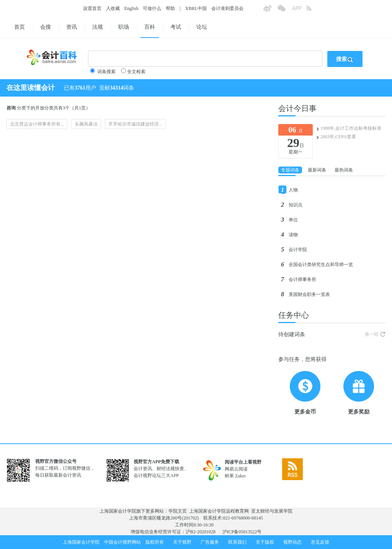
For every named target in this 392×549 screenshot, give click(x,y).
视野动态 (292, 542)
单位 (293, 220)
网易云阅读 (236, 469)
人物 (293, 190)
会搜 (46, 27)
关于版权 (265, 542)
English (131, 8)
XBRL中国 (196, 8)
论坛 (202, 27)
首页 (20, 27)
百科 (150, 27)
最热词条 (344, 170)
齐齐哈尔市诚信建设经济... (135, 124)
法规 (98, 27)
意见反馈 (320, 542)
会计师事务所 (302, 279)
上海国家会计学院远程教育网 (219, 511)
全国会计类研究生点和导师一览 (321, 265)
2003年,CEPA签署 (338, 137)
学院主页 (178, 511)
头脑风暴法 (86, 124)
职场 (124, 27)
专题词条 (290, 170)
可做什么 (152, 8)
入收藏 (113, 8)
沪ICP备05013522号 (242, 532)
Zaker (240, 476)
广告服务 (210, 542)
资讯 (72, 27)
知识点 (296, 205)
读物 (293, 235)
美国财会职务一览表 (309, 294)
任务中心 (294, 315)
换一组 (372, 334)
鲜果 (229, 476)
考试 (176, 27)
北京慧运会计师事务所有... (37, 124)
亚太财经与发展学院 (272, 511)
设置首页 (92, 8)
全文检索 (136, 72)
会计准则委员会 (227, 8)
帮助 (170, 8)
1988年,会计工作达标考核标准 (351, 128)
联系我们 (237, 542)
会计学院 (298, 250)
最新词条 (317, 170)
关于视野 (182, 542)
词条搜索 (106, 72)
